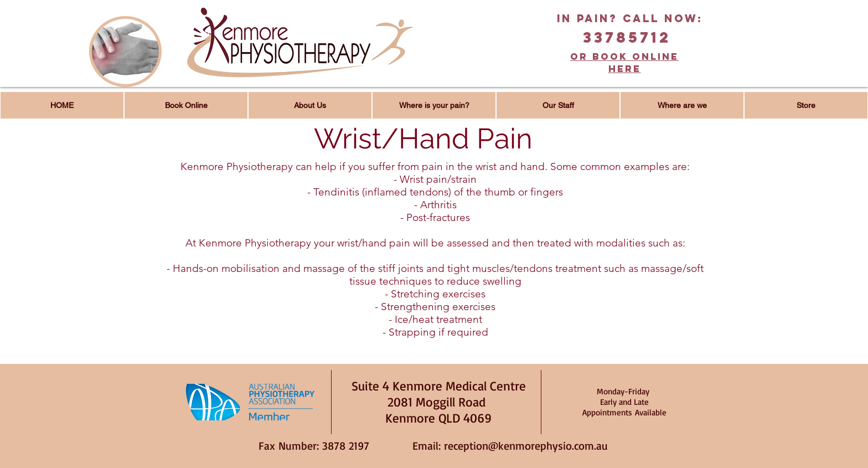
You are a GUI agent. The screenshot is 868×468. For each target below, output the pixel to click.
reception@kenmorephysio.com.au (526, 446)
